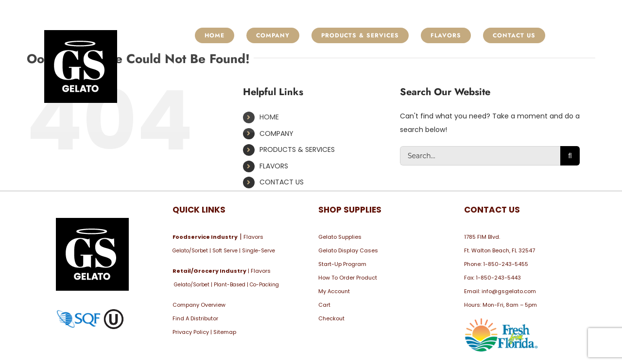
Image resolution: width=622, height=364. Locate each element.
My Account (334, 291)
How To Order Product (348, 278)
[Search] (570, 156)
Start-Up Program (342, 264)
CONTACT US (282, 182)
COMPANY (276, 133)
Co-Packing (264, 285)
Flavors (253, 237)
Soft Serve (225, 251)
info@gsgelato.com (509, 291)
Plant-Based (230, 285)
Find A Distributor (195, 318)
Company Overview (199, 305)
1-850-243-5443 (498, 278)
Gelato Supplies (340, 237)
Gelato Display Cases (348, 250)
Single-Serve (259, 251)
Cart (324, 305)
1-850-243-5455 (506, 264)
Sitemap (225, 332)
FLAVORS (274, 166)
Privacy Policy (191, 332)
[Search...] (480, 156)
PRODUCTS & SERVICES (297, 149)
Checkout (331, 318)
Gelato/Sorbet (190, 251)
